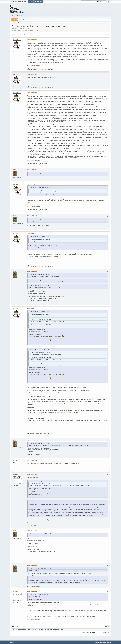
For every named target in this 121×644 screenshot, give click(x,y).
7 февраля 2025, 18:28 (32, 474)
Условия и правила (102, 642)
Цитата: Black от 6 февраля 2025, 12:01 (40, 219)
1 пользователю (31, 65)
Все (28, 35)
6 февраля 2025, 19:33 (32, 271)
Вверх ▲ (109, 642)
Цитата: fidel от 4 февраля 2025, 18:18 (40, 187)
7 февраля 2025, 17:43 (32, 461)
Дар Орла (12, 642)
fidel (16, 170)
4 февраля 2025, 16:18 (32, 74)
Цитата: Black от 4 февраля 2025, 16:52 (40, 173)
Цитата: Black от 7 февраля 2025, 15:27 (40, 443)
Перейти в (83, 633)
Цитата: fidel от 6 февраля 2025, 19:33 (40, 312)
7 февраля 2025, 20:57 (32, 565)
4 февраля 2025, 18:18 (32, 170)
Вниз (13, 35)
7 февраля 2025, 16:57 (32, 440)
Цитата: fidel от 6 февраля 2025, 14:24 (40, 237)
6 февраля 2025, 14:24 (32, 216)
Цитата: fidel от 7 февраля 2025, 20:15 (40, 595)
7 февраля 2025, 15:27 (32, 308)
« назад (102, 30)
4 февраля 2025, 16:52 (32, 92)
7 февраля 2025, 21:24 (32, 591)
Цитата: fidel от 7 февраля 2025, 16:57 (40, 481)
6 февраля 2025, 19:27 (32, 233)
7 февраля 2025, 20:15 (32, 531)
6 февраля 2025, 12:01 (32, 184)
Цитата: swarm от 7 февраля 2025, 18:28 (40, 534)
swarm (16, 475)
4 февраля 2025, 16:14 (32, 39)
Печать (107, 35)
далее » (107, 30)
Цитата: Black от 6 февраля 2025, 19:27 (40, 275)
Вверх (13, 626)
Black (16, 39)
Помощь (96, 642)
